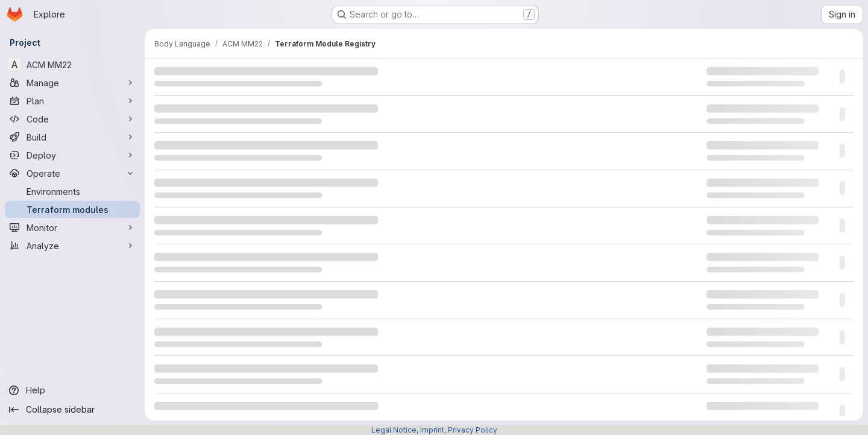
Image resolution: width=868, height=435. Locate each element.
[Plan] (72, 101)
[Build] (72, 137)
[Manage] (72, 83)
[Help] (72, 390)
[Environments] (72, 191)
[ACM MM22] (72, 65)
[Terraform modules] (72, 209)
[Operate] (72, 173)
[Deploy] (72, 155)
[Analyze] (72, 246)
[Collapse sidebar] (72, 410)
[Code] (72, 119)
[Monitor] (72, 227)
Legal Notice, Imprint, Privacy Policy (434, 430)
